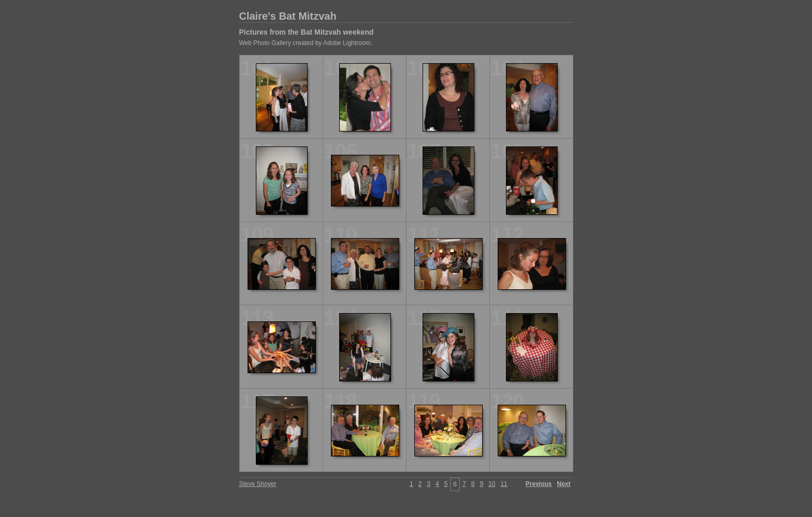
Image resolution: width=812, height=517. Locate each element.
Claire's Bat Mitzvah (288, 16)
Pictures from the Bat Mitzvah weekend (307, 32)
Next (563, 484)
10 (492, 484)
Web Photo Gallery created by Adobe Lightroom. (306, 43)
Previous (539, 484)
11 (504, 484)
